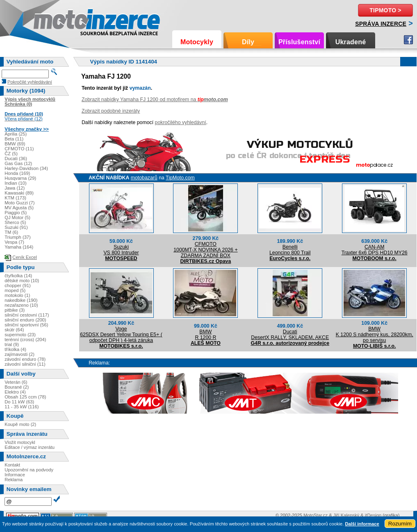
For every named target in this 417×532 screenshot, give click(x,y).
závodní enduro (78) (25, 359)
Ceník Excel (25, 257)
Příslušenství (299, 42)
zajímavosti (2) (19, 354)
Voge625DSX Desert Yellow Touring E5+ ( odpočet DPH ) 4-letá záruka (121, 335)
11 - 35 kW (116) (22, 407)
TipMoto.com (180, 178)
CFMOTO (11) (19, 149)
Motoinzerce (51, 20)
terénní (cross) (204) (25, 340)
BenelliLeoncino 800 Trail (290, 250)
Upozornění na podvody (29, 470)
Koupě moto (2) (20, 424)
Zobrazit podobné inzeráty (111, 111)
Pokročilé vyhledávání (30, 82)
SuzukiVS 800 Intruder (121, 250)
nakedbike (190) (21, 300)
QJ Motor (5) (17, 217)
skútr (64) (14, 330)
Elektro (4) (15, 392)
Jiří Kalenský (346, 515)
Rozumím (400, 524)
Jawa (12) (15, 188)
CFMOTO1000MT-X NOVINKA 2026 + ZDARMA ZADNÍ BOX (205, 250)
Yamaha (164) (19, 247)
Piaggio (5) (16, 213)
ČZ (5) (11, 154)
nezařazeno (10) (21, 305)
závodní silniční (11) (25, 364)
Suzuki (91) (16, 227)
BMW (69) (15, 144)
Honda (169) (17, 173)
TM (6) (11, 232)
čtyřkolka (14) (18, 276)
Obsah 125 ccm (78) (25, 397)
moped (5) (15, 290)
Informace (15, 475)
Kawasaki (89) (19, 193)
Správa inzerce (381, 24)
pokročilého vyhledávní (181, 122)
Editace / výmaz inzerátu (30, 447)
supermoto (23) (20, 335)
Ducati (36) (16, 158)
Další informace (362, 524)
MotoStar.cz (316, 515)
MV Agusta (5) (19, 208)
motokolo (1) (17, 295)
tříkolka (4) (15, 349)
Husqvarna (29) (20, 178)
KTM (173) (15, 198)
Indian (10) (16, 183)
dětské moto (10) (22, 281)
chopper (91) (17, 285)
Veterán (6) (16, 382)
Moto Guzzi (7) (19, 203)
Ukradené (351, 42)
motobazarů (144, 178)
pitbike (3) (15, 310)
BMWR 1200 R (205, 335)
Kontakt (12, 465)
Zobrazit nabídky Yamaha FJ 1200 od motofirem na (155, 100)
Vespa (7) (14, 242)
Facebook (408, 40)
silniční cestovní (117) (27, 315)
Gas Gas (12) (18, 163)
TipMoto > (385, 10)
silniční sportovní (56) (26, 325)
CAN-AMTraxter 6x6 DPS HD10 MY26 (375, 250)
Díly (248, 42)
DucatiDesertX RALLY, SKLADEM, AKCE (290, 335)
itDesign (373, 515)
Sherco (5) (15, 222)
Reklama (14, 480)
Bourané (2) (17, 387)
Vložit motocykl (20, 442)
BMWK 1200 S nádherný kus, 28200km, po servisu (375, 335)
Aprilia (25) (16, 134)
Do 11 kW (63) (19, 402)
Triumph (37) (18, 237)
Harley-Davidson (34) (26, 168)
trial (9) (12, 344)
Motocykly (197, 42)
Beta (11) (14, 139)
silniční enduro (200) (25, 320)
